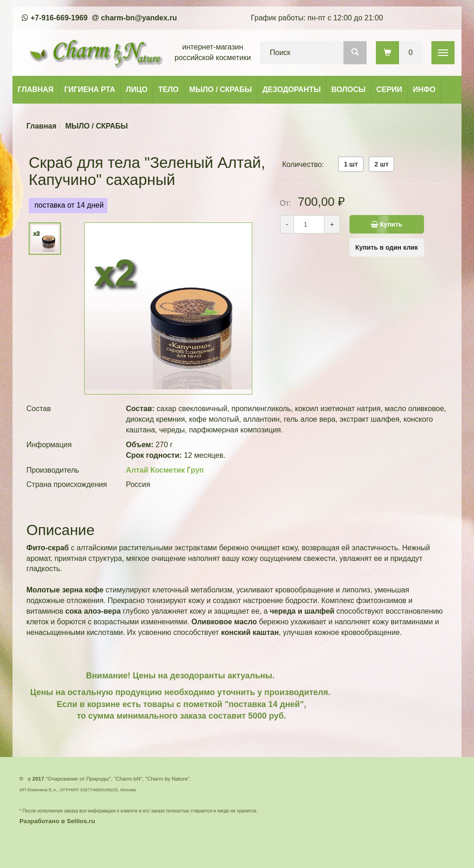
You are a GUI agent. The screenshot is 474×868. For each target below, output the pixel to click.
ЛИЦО (137, 89)
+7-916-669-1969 (59, 18)
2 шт (381, 164)
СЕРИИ (389, 89)
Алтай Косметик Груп (165, 470)
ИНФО (424, 89)
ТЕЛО (168, 89)
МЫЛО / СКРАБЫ (221, 89)
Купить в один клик (387, 247)
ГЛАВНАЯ (36, 89)
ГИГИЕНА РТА (90, 89)
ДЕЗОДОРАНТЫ (292, 89)
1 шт (351, 164)
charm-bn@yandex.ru (139, 18)
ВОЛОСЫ (349, 89)
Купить (384, 224)
